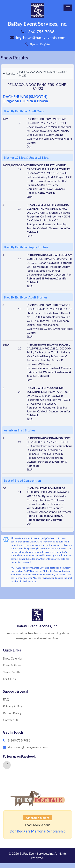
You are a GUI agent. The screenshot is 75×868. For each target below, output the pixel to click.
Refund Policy (12, 713)
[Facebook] (7, 765)
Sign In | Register (40, 44)
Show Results (15, 58)
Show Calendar (13, 658)
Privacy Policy (12, 706)
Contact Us (11, 720)
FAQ (6, 699)
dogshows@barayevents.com (38, 37)
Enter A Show (12, 665)
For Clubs (9, 679)
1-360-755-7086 (19, 740)
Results (9, 73)
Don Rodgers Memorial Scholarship (38, 831)
